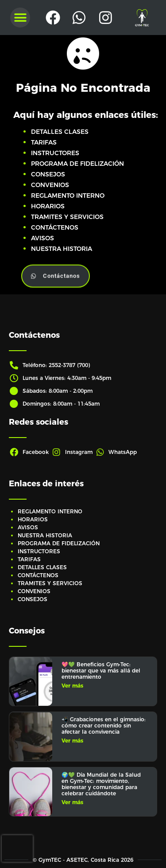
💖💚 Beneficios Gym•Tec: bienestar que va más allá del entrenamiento (101, 671)
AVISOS (42, 238)
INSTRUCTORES (55, 153)
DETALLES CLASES (60, 132)
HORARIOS (48, 206)
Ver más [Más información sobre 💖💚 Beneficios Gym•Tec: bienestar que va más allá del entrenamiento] (72, 686)
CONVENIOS (50, 185)
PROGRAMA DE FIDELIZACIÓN (77, 164)
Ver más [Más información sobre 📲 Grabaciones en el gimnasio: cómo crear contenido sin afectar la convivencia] (72, 741)
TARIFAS (44, 142)
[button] (20, 18)
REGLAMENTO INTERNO (68, 195)
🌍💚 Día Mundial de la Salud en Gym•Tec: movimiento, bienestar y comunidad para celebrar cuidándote (101, 784)
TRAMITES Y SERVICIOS (67, 217)
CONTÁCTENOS (55, 227)
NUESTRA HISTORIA (62, 249)
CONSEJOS (48, 174)
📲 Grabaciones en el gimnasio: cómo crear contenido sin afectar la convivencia (104, 725)
